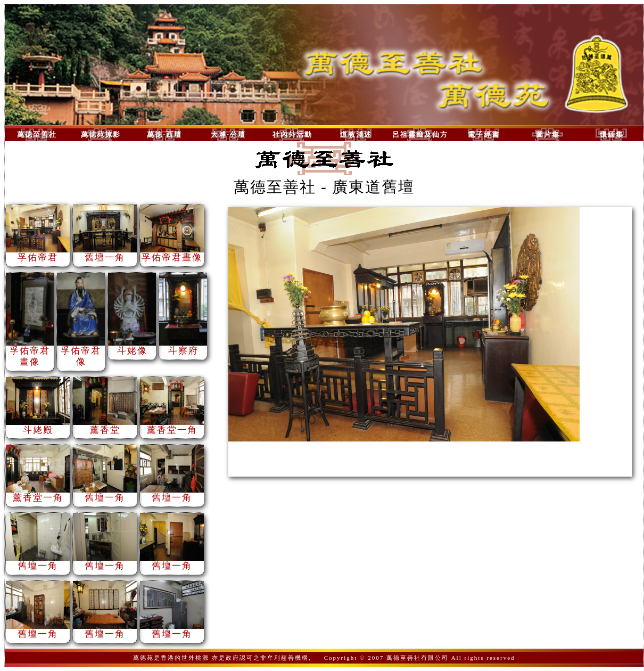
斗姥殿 (38, 426)
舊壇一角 (105, 253)
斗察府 (183, 347)
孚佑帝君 (38, 253)
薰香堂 (105, 426)
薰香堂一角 (172, 426)
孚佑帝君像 (81, 352)
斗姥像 (132, 347)
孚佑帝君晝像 (172, 253)
